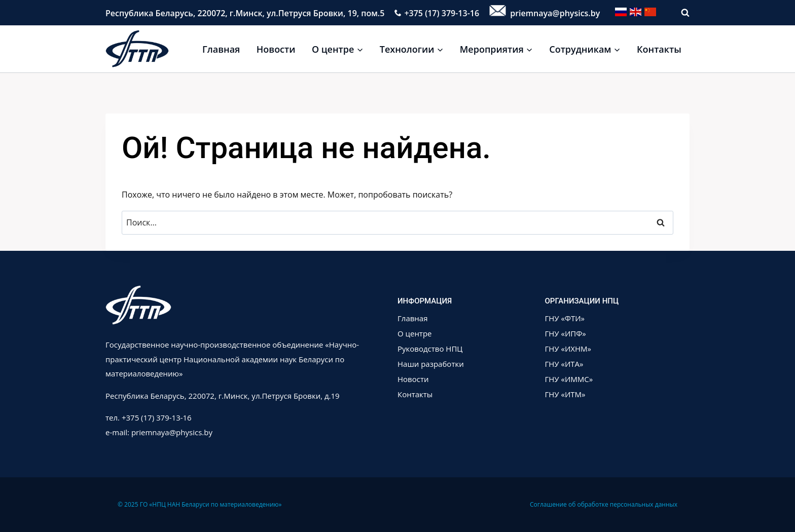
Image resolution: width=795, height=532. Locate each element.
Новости (276, 49)
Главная (221, 49)
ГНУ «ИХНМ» (568, 349)
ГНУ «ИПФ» (566, 333)
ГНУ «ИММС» (569, 379)
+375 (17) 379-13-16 (437, 13)
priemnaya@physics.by (545, 13)
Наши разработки (431, 364)
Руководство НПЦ (430, 349)
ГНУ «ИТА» (564, 364)
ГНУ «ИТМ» (565, 394)
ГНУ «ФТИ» (565, 318)
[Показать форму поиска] (680, 13)
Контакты (659, 49)
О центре (415, 333)
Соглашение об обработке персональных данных (604, 504)
